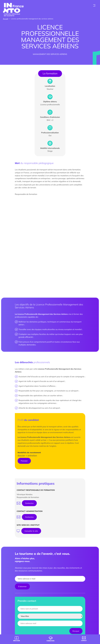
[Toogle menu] (94, 5)
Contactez (29, 503)
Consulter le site (31, 531)
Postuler (24, 461)
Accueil (6, 19)
